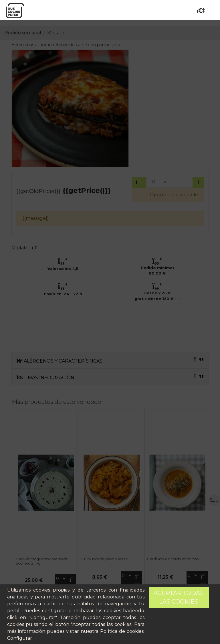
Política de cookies (122, 631)
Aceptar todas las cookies (179, 597)
